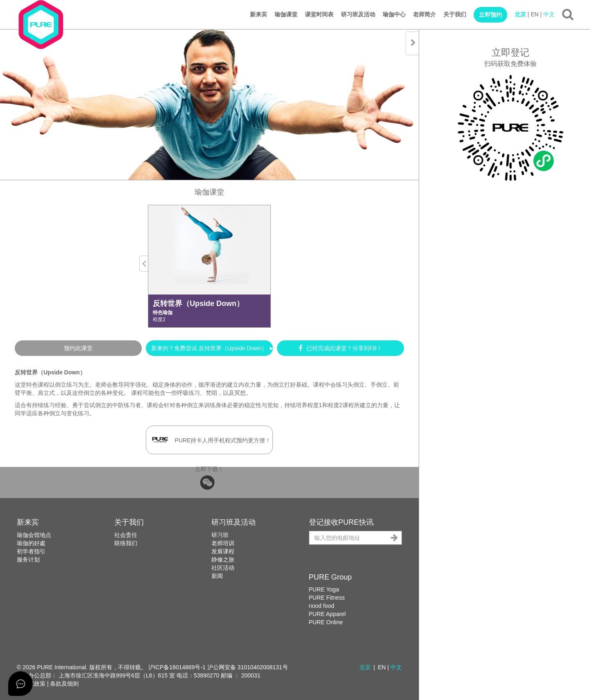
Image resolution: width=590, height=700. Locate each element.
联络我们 (126, 543)
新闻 (217, 576)
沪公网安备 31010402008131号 (248, 667)
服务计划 (28, 560)
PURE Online (326, 622)
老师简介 (424, 14)
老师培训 (223, 543)
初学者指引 (31, 551)
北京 (520, 14)
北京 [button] (365, 667)
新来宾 (259, 14)
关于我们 (455, 14)
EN (534, 14)
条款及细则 (64, 684)
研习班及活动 (358, 14)
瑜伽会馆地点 (34, 535)
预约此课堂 (78, 348)
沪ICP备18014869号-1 (177, 667)
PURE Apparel (327, 614)
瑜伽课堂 (286, 14)
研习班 (220, 535)
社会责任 (126, 535)
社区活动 (223, 568)
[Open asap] (20, 684)
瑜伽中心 (394, 14)
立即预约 (490, 15)
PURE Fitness (327, 598)
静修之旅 (223, 560)
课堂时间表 (319, 14)
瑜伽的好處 (31, 543)
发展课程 (223, 551)
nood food (322, 606)
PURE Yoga (324, 589)
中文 (549, 14)
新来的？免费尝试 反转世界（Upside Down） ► (212, 348)
